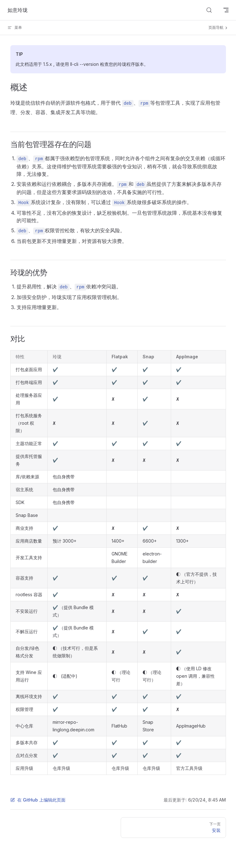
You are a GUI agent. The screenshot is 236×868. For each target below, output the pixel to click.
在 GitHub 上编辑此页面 (38, 800)
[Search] (209, 10)
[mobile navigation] (226, 10)
